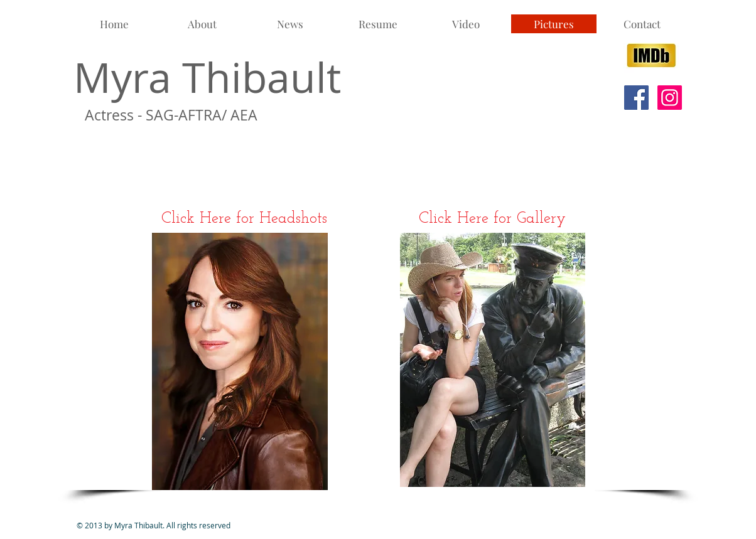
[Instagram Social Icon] (670, 98)
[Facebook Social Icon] (636, 98)
